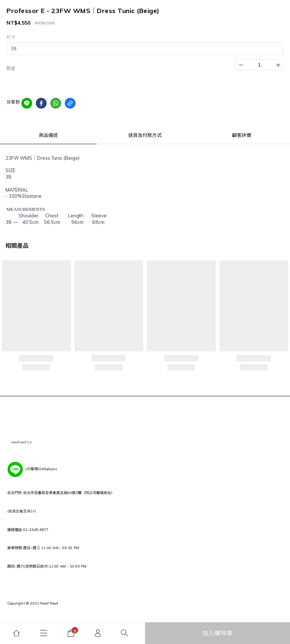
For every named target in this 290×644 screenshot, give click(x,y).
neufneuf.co (21, 442)
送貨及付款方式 (145, 135)
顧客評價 (242, 135)
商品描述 (48, 135)
